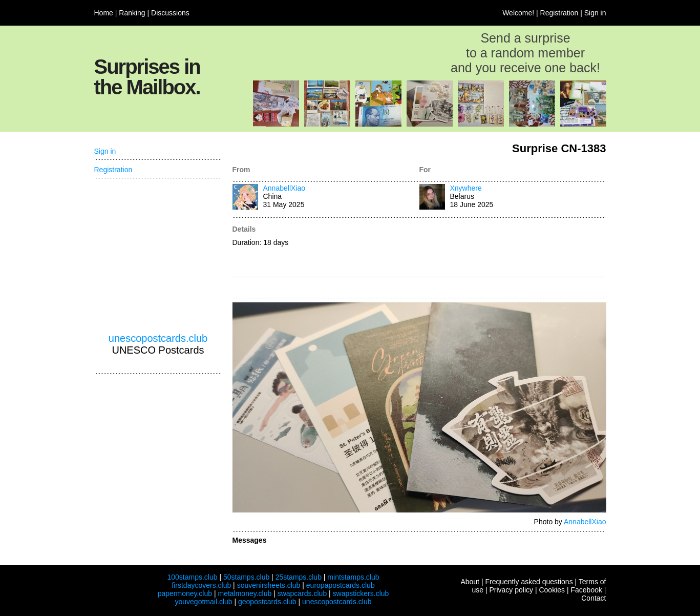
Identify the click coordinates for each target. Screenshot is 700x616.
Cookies (552, 590)
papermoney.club (185, 593)
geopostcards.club (267, 602)
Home (104, 13)
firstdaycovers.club (201, 585)
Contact (593, 598)
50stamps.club (246, 577)
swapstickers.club (361, 593)
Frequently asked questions (529, 582)
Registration (559, 13)
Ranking (132, 13)
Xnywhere (466, 188)
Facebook (586, 590)
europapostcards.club (341, 585)
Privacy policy (511, 590)
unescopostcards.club (158, 338)
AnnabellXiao (284, 188)
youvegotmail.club (204, 602)
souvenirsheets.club (269, 585)
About (470, 582)
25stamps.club (299, 577)
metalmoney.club (245, 593)
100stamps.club (192, 577)
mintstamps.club (353, 577)
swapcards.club (302, 593)
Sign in (595, 13)
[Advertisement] (513, 248)
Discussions (170, 13)
